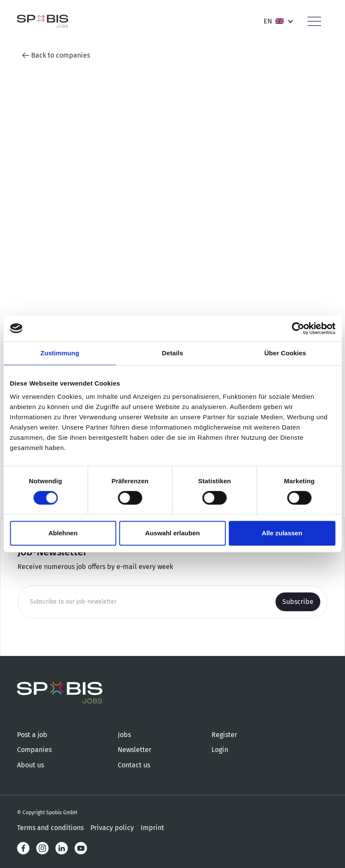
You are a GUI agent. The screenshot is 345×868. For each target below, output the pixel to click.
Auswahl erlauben (172, 533)
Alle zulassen (282, 533)
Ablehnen (63, 533)
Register (224, 735)
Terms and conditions (50, 828)
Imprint (152, 828)
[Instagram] (42, 848)
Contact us (134, 765)
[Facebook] (23, 848)
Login (220, 750)
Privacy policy (112, 828)
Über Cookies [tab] (285, 353)
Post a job (32, 735)
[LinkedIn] (62, 848)
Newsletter (135, 750)
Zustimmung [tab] (60, 353)
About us (30, 765)
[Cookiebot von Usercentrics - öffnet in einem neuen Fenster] (298, 328)
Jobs (124, 735)
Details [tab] (173, 353)
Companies (34, 750)
